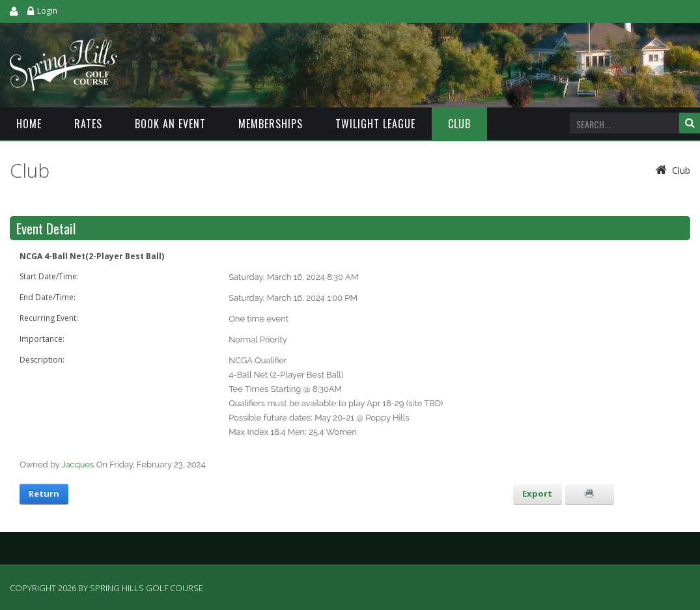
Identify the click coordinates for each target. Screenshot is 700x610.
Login (47, 11)
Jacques (77, 464)
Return (44, 493)
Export (537, 493)
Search (690, 123)
